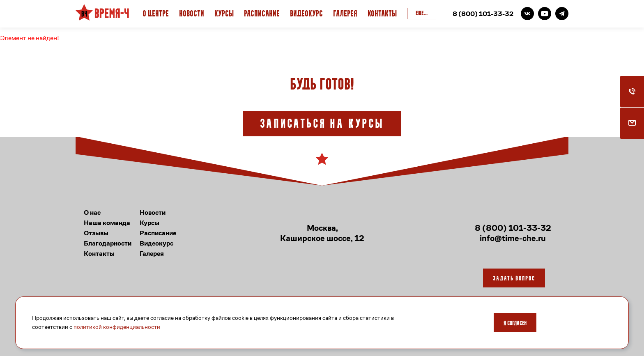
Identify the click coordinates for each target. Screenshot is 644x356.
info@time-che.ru (513, 238)
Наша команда (107, 223)
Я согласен (515, 324)
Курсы (224, 14)
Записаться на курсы (322, 124)
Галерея (345, 14)
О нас (92, 212)
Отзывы (96, 233)
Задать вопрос (514, 279)
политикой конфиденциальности (117, 327)
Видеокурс (306, 14)
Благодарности (108, 243)
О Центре (156, 14)
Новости (192, 14)
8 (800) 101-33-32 (483, 14)
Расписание (262, 14)
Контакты (382, 14)
